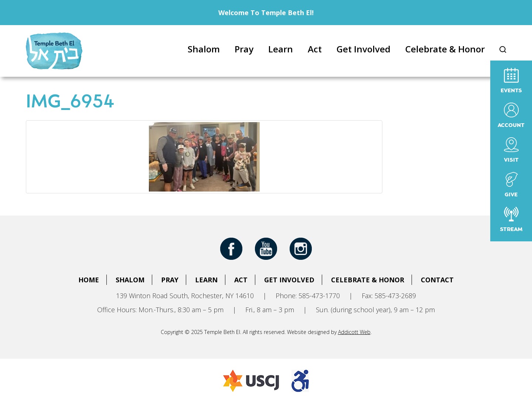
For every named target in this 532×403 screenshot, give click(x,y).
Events (511, 81)
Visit (511, 150)
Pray (244, 49)
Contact (437, 280)
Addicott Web (354, 332)
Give (511, 185)
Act (315, 49)
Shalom (204, 49)
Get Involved (364, 49)
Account (511, 115)
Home (89, 280)
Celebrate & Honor (445, 49)
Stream (511, 219)
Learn (281, 49)
